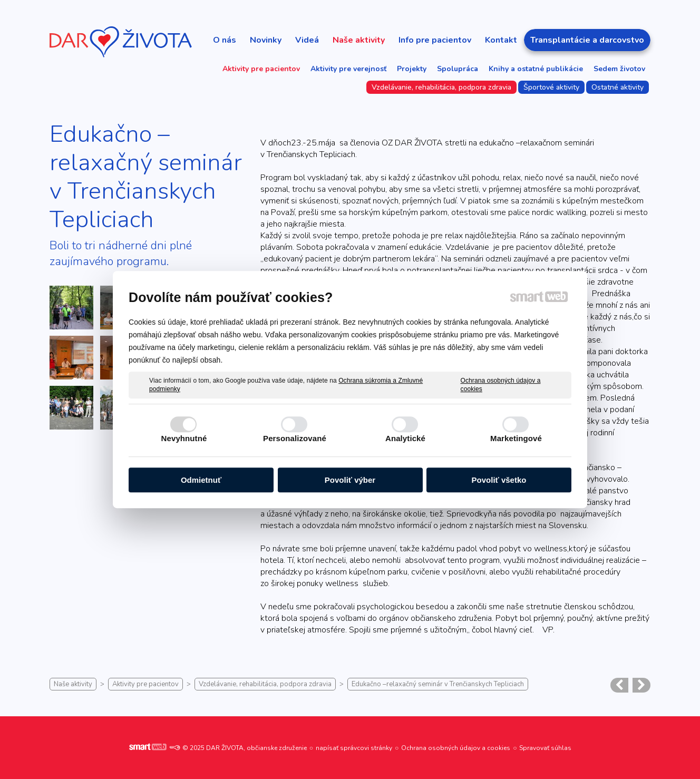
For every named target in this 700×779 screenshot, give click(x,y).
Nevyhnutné (184, 438)
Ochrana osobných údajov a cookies (501, 385)
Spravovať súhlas (545, 748)
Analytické (405, 438)
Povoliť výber (350, 480)
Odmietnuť (201, 480)
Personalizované (295, 438)
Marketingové (516, 438)
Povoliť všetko (499, 480)
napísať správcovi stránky (354, 748)
